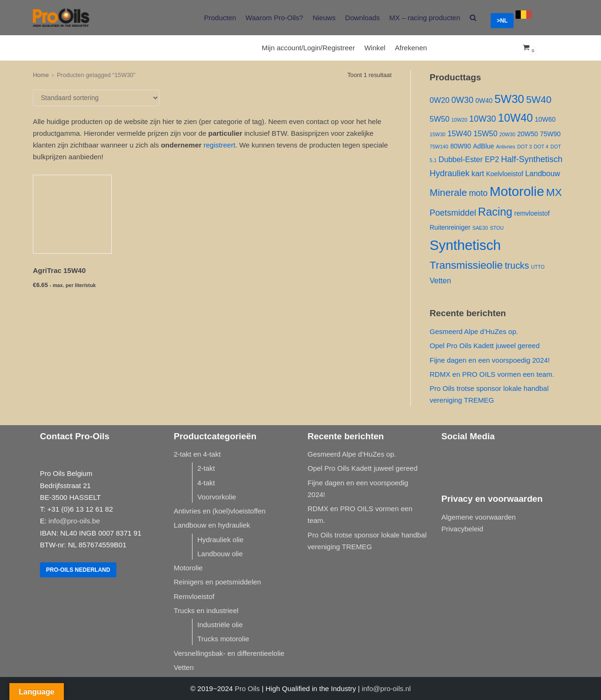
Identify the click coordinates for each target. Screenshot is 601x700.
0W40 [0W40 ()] (484, 101)
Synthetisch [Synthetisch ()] (465, 245)
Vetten (184, 667)
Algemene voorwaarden (478, 517)
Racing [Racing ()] (495, 212)
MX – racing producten (425, 18)
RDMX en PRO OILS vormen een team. (492, 374)
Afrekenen (411, 48)
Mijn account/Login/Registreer (308, 48)
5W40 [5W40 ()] (539, 99)
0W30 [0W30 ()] (462, 100)
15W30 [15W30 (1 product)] (438, 134)
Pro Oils (247, 688)
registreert (220, 145)
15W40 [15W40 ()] (459, 133)
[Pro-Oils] (61, 18)
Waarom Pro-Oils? (274, 18)
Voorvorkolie (217, 497)
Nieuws (324, 18)
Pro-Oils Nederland (78, 570)
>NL (502, 21)
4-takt (206, 483)
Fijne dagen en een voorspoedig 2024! (490, 360)
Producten (220, 18)
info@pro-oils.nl (386, 688)
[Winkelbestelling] (96, 98)
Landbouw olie (220, 554)
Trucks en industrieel (206, 611)
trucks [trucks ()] (517, 265)
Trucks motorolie (223, 639)
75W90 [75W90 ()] (550, 134)
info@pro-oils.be (74, 521)
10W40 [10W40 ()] (515, 118)
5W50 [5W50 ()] (439, 119)
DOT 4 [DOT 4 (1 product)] (541, 147)
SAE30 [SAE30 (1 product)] (480, 228)
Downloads (362, 18)
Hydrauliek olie (220, 540)
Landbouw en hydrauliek (212, 525)
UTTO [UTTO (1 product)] (538, 267)
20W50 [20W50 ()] (528, 134)
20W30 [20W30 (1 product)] (508, 134)
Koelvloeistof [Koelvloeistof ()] (505, 174)
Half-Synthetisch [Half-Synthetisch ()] (532, 159)
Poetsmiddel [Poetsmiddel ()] (453, 213)
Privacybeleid (462, 529)
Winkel (375, 48)
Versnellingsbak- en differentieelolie (229, 653)
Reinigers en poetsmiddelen (217, 582)
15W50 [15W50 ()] (485, 133)
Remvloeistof (194, 596)
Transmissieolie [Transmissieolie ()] (466, 265)
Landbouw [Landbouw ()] (543, 173)
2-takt (206, 468)
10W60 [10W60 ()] (545, 119)
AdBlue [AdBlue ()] (483, 146)
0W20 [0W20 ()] (439, 100)
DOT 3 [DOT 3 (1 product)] (524, 147)
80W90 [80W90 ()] (461, 146)
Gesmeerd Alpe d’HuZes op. (474, 331)
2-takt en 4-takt (197, 454)
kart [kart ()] (478, 173)
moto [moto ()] (478, 193)
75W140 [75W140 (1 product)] (439, 147)
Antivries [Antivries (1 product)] (505, 147)
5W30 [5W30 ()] (509, 99)
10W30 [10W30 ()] (482, 119)
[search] (473, 18)
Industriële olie (220, 625)
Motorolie (188, 568)
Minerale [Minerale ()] (448, 192)
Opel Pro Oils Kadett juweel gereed (485, 346)
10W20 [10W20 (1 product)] (459, 120)
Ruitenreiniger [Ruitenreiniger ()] (450, 227)
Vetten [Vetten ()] (440, 280)
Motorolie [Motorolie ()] (517, 191)
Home (41, 75)
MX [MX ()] (554, 192)
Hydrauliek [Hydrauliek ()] (450, 173)
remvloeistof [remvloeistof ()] (532, 213)
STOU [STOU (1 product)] (497, 228)
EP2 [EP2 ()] (492, 159)
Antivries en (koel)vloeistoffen (220, 511)
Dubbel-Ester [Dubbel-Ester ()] (461, 159)
